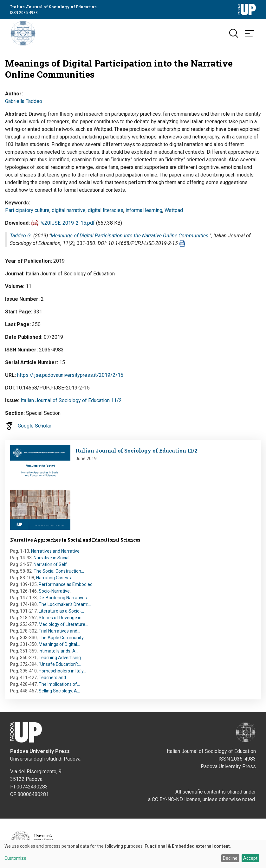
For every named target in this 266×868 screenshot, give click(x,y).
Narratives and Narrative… (57, 551)
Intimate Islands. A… (58, 651)
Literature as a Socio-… (61, 611)
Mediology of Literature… (63, 624)
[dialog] (133, 854)
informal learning (144, 210)
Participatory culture (27, 210)
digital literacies (106, 210)
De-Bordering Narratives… (64, 598)
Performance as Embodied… (67, 584)
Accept (250, 858)
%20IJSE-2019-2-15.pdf (68, 223)
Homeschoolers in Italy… (62, 671)
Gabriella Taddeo (24, 101)
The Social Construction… (59, 571)
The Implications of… (59, 684)
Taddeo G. (21, 236)
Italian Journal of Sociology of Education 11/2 (71, 400)
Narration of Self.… (52, 564)
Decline (230, 858)
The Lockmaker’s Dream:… (65, 604)
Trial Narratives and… (59, 631)
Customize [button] (15, 858)
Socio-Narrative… (56, 591)
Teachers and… (54, 678)
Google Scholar (35, 426)
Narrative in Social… (53, 558)
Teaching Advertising (60, 658)
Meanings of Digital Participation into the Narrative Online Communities (130, 236)
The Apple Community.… (63, 638)
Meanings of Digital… (59, 644)
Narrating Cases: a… (56, 578)
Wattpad (174, 210)
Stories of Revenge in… (62, 618)
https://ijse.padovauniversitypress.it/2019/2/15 (70, 375)
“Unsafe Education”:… (60, 664)
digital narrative (69, 210)
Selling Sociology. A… (59, 691)
